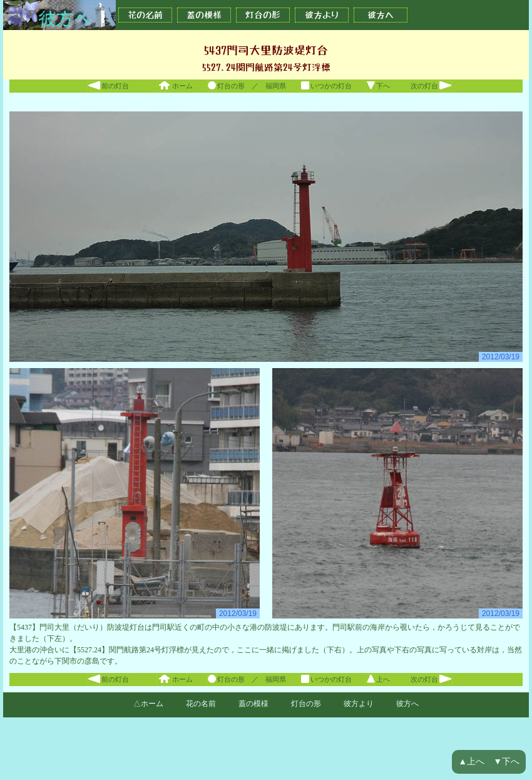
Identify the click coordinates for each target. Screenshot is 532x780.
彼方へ (381, 15)
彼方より (322, 15)
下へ (378, 86)
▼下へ (506, 762)
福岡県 (276, 86)
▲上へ (471, 762)
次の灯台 (432, 86)
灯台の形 (263, 15)
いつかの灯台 (326, 86)
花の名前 (145, 15)
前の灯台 (108, 86)
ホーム (175, 86)
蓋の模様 (204, 15)
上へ (378, 679)
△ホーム (148, 704)
